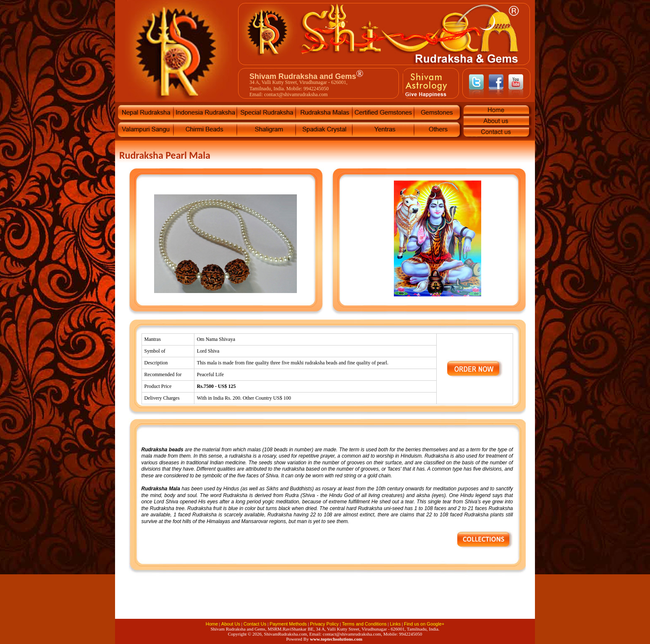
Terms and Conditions (364, 624)
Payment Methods (288, 624)
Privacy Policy (324, 624)
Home (212, 624)
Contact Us (255, 624)
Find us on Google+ (424, 624)
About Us (231, 624)
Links (396, 624)
